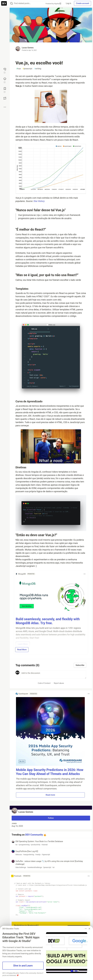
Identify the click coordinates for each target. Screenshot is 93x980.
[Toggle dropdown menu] (85, 574)
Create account (83, 3)
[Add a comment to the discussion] (53, 675)
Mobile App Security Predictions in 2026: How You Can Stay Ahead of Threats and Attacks (50, 772)
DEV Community (34, 835)
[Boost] (5, 98)
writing (38, 69)
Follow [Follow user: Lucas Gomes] (51, 818)
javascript (27, 69)
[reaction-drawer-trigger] (5, 70)
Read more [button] (50, 795)
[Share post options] (5, 107)
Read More (22, 650)
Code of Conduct (44, 683)
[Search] (12, 3)
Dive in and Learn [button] (23, 966)
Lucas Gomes (28, 48)
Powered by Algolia (53, 4)
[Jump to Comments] (5, 80)
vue (19, 69)
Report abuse (59, 683)
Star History (39, 201)
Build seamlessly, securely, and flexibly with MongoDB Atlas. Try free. (48, 621)
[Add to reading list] (5, 90)
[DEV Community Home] (4, 3)
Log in (68, 3)
